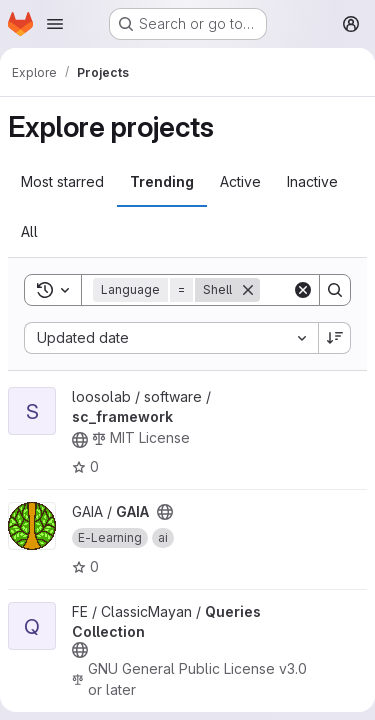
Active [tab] (240, 181)
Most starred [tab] (62, 181)
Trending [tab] (162, 181)
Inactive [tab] (312, 181)
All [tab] (29, 231)
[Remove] (248, 290)
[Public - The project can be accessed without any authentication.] (80, 440)
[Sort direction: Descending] (335, 338)
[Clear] (303, 290)
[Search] (335, 290)
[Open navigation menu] (55, 24)
